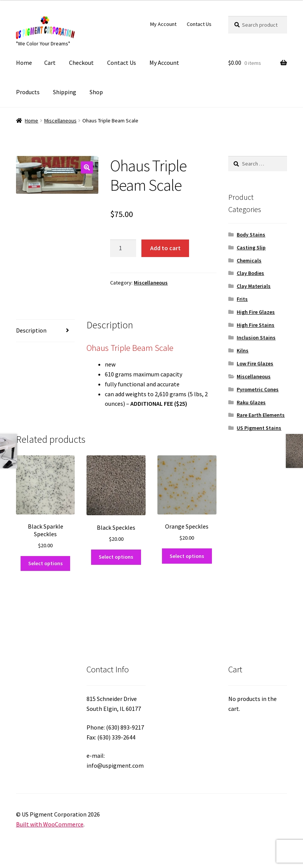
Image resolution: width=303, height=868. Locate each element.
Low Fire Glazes (255, 363)
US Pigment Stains (259, 428)
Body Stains (251, 235)
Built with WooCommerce (50, 824)
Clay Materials (254, 286)
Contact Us (199, 24)
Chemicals (249, 260)
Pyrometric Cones (258, 389)
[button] (87, 167)
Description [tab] (31, 330)
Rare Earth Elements (261, 415)
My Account (163, 24)
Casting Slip (251, 248)
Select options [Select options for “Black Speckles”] (116, 557)
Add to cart (165, 248)
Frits (242, 299)
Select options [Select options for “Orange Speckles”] (187, 556)
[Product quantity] (123, 248)
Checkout (81, 63)
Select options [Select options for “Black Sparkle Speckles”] (46, 563)
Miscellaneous (60, 121)
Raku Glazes (251, 402)
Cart (50, 63)
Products (28, 92)
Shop (96, 92)
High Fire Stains (256, 325)
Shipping (65, 92)
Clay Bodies (250, 273)
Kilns (243, 350)
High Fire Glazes (256, 312)
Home (24, 63)
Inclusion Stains (256, 338)
